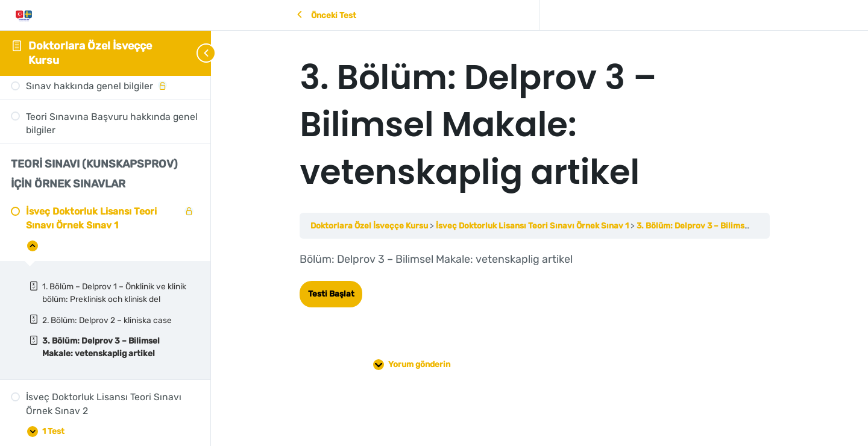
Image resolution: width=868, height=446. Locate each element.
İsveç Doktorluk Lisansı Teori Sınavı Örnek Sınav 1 (539, 225)
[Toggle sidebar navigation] (193, 53)
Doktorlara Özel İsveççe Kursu (375, 225)
